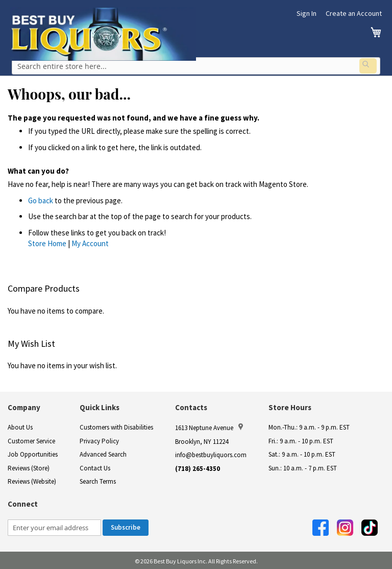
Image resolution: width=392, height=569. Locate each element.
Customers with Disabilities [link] (116, 426)
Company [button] (24, 406)
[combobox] (196, 66)
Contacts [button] (191, 406)
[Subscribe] (126, 527)
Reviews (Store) (29, 467)
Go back (41, 199)
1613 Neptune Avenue (209, 426)
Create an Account (354, 13)
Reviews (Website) (32, 480)
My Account (90, 242)
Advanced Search (103, 453)
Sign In (307, 13)
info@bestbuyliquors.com (211, 453)
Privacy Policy (99, 440)
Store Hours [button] (290, 406)
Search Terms (98, 480)
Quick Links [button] (100, 406)
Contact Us (95, 467)
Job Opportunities (33, 453)
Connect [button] (23, 502)
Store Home (47, 242)
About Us (20, 426)
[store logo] (103, 34)
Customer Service (31, 440)
